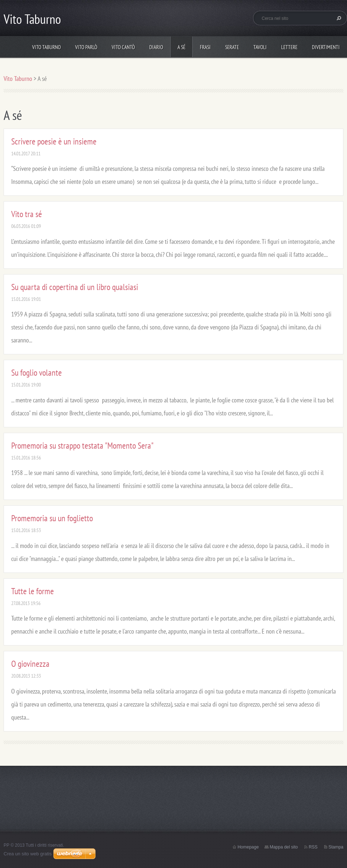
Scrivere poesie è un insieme (54, 141)
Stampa (336, 847)
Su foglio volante (37, 373)
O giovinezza (30, 664)
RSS (313, 847)
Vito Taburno (46, 47)
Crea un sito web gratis (28, 854)
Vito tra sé (27, 214)
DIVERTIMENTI (326, 47)
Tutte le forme (33, 591)
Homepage (248, 847)
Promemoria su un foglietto (52, 518)
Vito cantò (123, 47)
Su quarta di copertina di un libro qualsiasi (75, 287)
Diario (156, 47)
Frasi (205, 47)
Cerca (338, 18)
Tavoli (260, 47)
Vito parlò (86, 47)
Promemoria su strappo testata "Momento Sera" (82, 446)
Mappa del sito (284, 847)
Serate (232, 47)
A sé (181, 47)
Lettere (289, 47)
